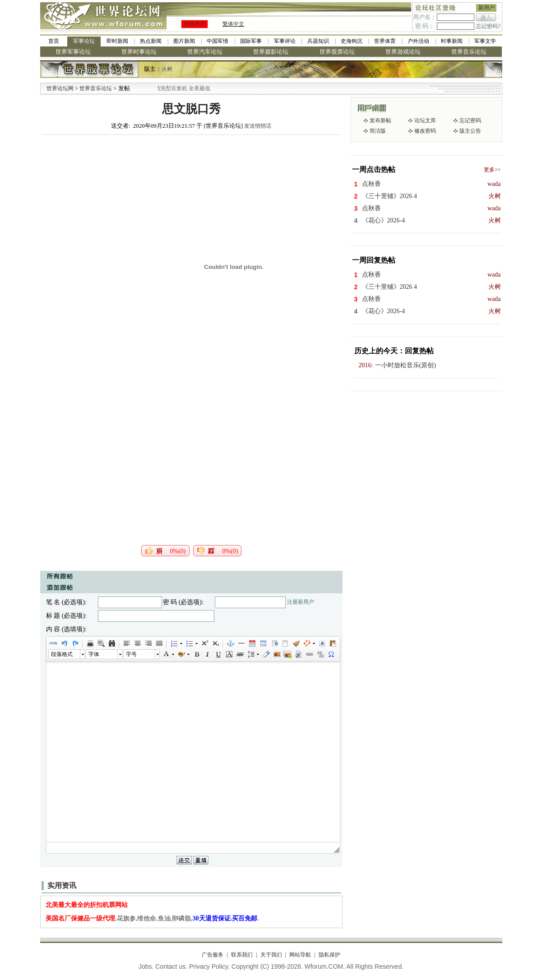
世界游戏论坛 (403, 52)
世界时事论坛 (139, 52)
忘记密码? (488, 26)
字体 (94, 654)
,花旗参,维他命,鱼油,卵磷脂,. (152, 918)
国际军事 (251, 41)
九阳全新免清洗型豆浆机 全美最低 (183, 88)
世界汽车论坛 (205, 52)
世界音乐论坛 (469, 52)
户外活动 (418, 41)
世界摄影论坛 (271, 52)
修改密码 (425, 131)
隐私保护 (329, 955)
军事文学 (485, 41)
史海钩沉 (352, 41)
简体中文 (195, 24)
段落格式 (62, 654)
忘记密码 (470, 120)
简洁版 (378, 131)
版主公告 (470, 131)
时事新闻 (452, 41)
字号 (131, 654)
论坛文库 (425, 120)
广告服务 (213, 955)
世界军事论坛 (73, 52)
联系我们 (242, 955)
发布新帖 (380, 120)
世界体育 (385, 41)
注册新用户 (301, 602)
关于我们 (271, 955)
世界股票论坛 (337, 52)
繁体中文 (233, 24)
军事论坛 (84, 41)
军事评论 (285, 41)
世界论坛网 (60, 88)
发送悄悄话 (258, 126)
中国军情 (218, 41)
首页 (54, 41)
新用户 (486, 8)
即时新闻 (117, 41)
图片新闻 (184, 41)
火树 (167, 69)
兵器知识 (318, 41)
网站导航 (300, 955)
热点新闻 (151, 41)
